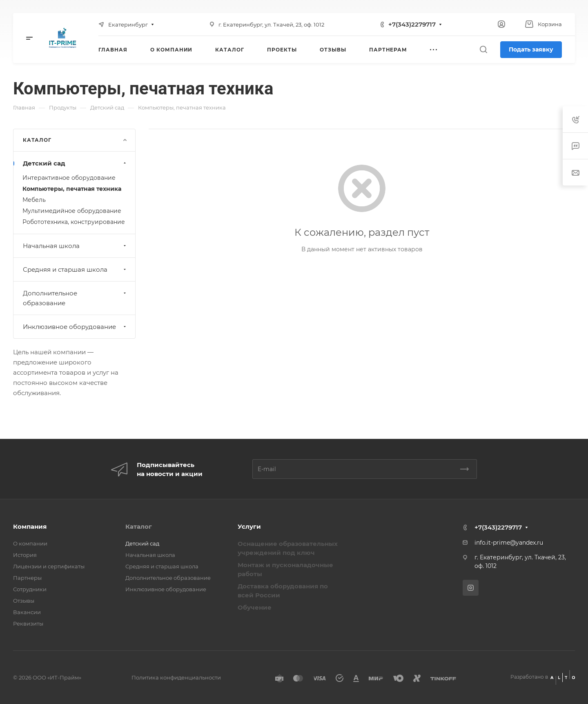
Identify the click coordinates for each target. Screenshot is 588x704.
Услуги (249, 526)
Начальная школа (75, 246)
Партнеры (27, 578)
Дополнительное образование (75, 298)
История (25, 555)
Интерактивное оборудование (69, 178)
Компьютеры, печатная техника (72, 189)
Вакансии (27, 612)
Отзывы (24, 601)
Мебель (34, 200)
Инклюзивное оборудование (75, 327)
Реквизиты (28, 624)
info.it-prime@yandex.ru (509, 543)
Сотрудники (30, 589)
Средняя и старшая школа (75, 269)
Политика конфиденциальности (176, 677)
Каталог (139, 526)
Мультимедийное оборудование (72, 211)
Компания (30, 526)
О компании (30, 543)
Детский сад (75, 163)
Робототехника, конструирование (74, 222)
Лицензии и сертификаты (49, 566)
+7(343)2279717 (412, 24)
